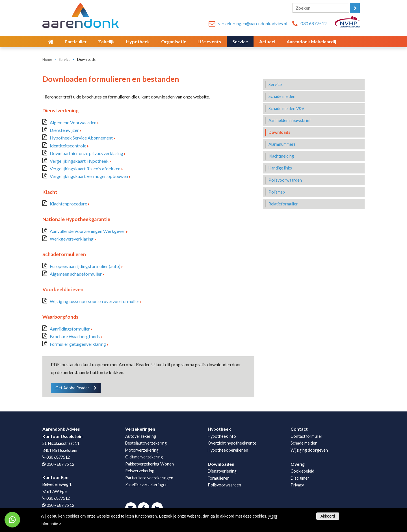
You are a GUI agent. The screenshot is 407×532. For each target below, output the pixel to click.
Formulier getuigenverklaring (78, 344)
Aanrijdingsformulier (70, 329)
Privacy (297, 485)
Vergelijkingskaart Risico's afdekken (85, 169)
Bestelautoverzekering (146, 443)
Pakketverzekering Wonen (150, 464)
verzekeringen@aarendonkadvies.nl (253, 23)
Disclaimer (300, 478)
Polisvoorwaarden (224, 485)
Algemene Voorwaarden (73, 122)
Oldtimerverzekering (144, 457)
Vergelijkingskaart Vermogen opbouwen (89, 176)
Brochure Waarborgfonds (75, 336)
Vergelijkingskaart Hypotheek (79, 161)
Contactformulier (307, 436)
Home (47, 59)
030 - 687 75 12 (60, 464)
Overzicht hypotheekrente (232, 443)
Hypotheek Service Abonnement (81, 138)
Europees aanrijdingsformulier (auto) (85, 266)
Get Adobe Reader (72, 388)
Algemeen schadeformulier (76, 274)
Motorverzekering (142, 450)
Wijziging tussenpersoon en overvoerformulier (95, 301)
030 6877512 (314, 23)
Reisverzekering (140, 471)
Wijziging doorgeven (309, 450)
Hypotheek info (222, 436)
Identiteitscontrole (68, 146)
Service (65, 59)
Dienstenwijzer (64, 130)
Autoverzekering (141, 436)
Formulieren (219, 478)
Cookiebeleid (302, 471)
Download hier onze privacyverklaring (86, 153)
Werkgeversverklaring (72, 239)
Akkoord (328, 516)
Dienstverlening (222, 471)
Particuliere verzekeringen (149, 478)
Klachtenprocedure (68, 204)
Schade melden (304, 443)
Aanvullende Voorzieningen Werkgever (87, 231)
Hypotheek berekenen (228, 450)
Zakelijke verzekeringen (146, 485)
